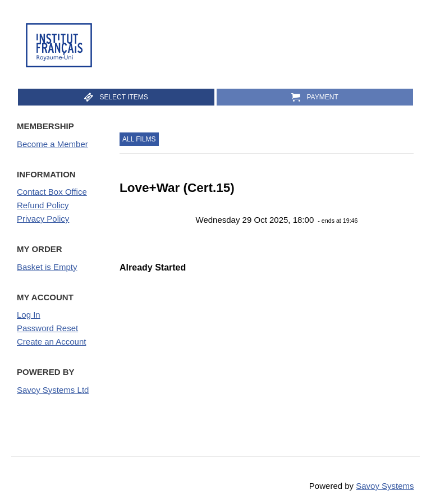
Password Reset (47, 328)
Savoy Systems (385, 486)
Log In (29, 315)
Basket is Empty (47, 267)
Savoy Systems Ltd (53, 390)
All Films (139, 139)
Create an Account (51, 342)
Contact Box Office (52, 192)
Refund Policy (43, 205)
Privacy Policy (43, 219)
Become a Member (52, 144)
